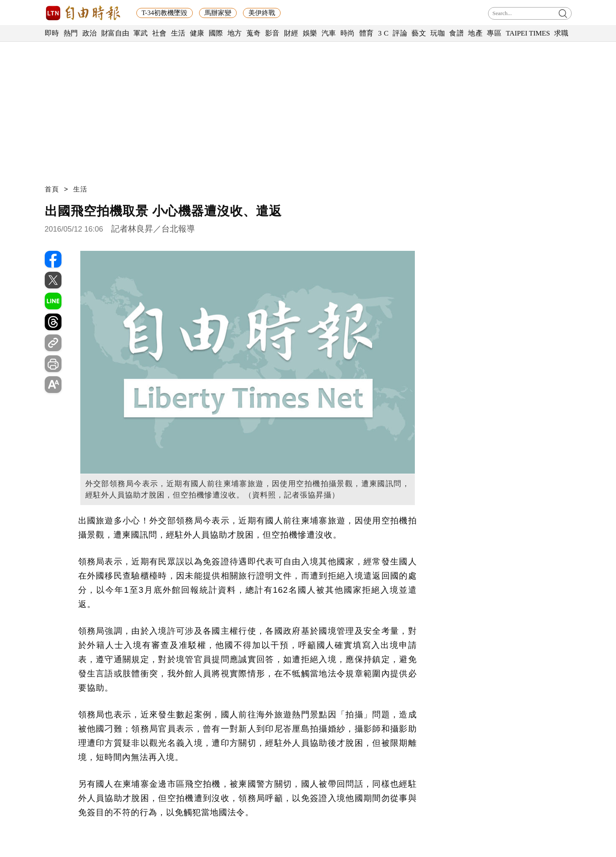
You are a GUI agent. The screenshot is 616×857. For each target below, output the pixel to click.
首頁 (52, 189)
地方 (235, 33)
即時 (52, 33)
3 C (383, 33)
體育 (367, 33)
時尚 (348, 33)
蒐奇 (254, 33)
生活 (178, 33)
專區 (494, 33)
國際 (216, 33)
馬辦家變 (218, 13)
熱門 (71, 33)
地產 (475, 33)
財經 (291, 33)
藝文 (419, 33)
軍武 (141, 33)
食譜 (456, 33)
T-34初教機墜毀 (165, 13)
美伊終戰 (262, 13)
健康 (197, 33)
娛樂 (310, 33)
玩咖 (438, 33)
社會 (160, 33)
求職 (561, 33)
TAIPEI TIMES (528, 33)
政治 (90, 33)
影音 (272, 33)
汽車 (329, 33)
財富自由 (115, 33)
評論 (400, 33)
